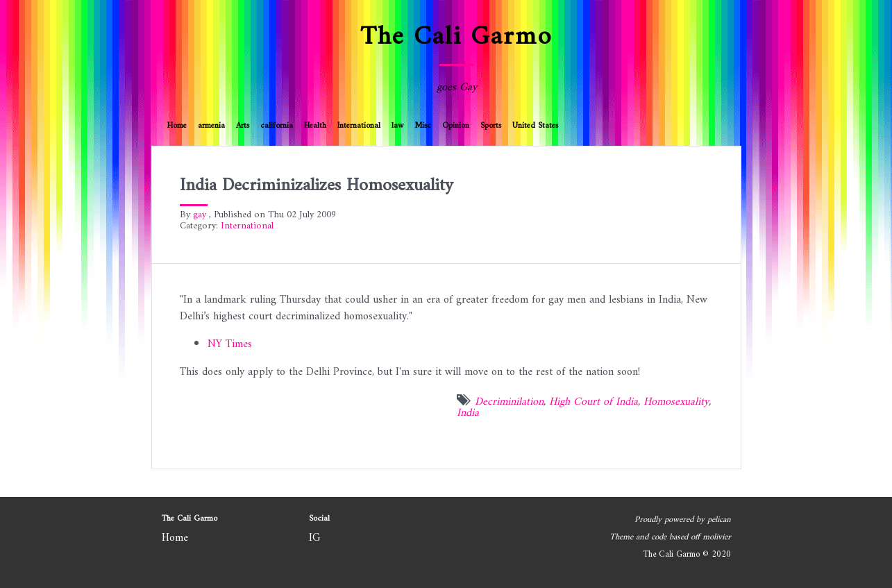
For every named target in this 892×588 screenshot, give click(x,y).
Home (177, 126)
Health (315, 126)
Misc (423, 126)
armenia (211, 126)
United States (535, 126)
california (277, 126)
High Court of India (594, 402)
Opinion (456, 126)
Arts (243, 126)
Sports (491, 126)
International (359, 126)
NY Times (230, 344)
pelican (719, 520)
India (468, 413)
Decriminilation (509, 402)
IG (315, 538)
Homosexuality (676, 402)
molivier (717, 537)
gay (200, 215)
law (397, 126)
